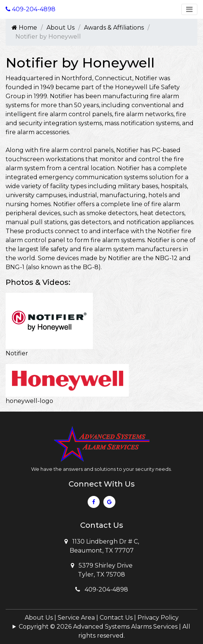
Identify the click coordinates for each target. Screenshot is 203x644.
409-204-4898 (102, 589)
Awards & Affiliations (114, 28)
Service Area (76, 618)
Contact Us (116, 618)
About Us (60, 28)
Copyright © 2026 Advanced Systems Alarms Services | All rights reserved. (104, 631)
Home (24, 28)
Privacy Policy (158, 618)
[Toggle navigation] (189, 9)
